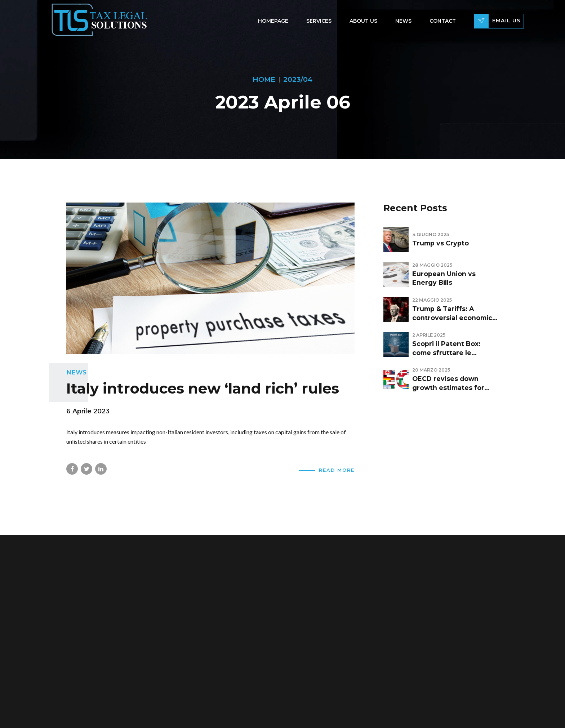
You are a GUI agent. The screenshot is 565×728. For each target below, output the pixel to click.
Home (264, 79)
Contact (443, 21)
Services (319, 21)
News (403, 21)
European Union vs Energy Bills (444, 278)
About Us (363, 21)
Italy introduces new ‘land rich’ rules (203, 388)
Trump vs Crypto (441, 243)
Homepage (273, 21)
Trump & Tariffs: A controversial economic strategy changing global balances (455, 314)
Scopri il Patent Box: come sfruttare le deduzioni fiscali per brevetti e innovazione (450, 349)
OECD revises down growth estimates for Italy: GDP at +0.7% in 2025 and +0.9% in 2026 (451, 383)
